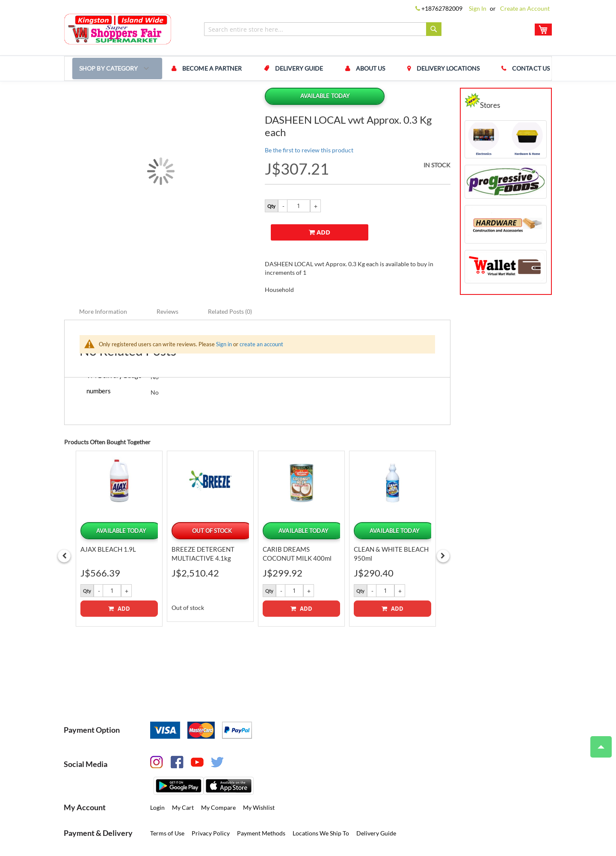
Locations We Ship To (321, 806)
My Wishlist (259, 780)
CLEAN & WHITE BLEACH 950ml (391, 526)
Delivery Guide (289, 68)
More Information (103, 284)
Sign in (224, 317)
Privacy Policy (211, 806)
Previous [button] (64, 528)
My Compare (218, 780)
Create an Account (525, 8)
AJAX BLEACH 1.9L (108, 522)
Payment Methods (261, 806)
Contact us (501, 68)
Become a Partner (208, 68)
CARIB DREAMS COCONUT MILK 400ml (297, 526)
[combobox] (323, 29)
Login (157, 780)
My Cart (183, 780)
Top (597, 743)
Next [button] (443, 528)
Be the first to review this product (309, 150)
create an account (261, 317)
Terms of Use (167, 806)
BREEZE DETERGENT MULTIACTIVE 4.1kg (203, 526)
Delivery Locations (425, 68)
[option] (119, 511)
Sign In (478, 8)
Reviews (167, 284)
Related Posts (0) (230, 284)
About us (354, 68)
